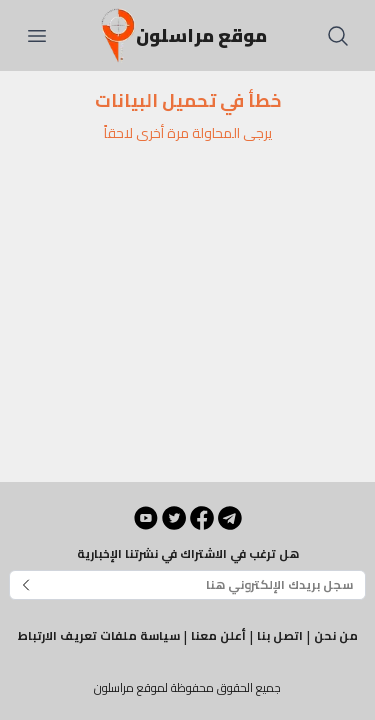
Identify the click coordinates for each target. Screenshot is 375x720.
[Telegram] (230, 518)
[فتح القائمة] (37, 36)
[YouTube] (146, 518)
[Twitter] (174, 518)
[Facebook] (202, 518)
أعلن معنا (218, 636)
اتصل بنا (280, 636)
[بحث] (338, 36)
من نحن (336, 636)
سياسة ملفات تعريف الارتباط (99, 636)
